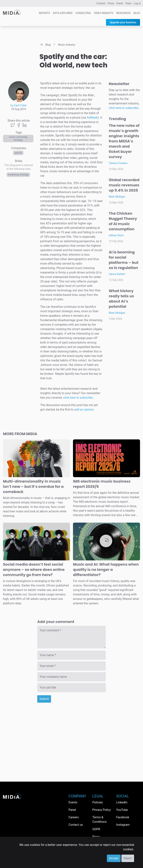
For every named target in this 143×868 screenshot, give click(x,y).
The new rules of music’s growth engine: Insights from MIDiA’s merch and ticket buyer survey (124, 141)
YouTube (122, 810)
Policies (98, 802)
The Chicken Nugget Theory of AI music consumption (123, 221)
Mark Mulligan (117, 197)
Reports (45, 13)
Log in (137, 3)
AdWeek (92, 118)
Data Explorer (63, 13)
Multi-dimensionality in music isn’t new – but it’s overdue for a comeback (33, 487)
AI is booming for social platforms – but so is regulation (124, 260)
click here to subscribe (78, 398)
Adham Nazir (116, 235)
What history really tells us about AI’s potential (121, 299)
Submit (44, 699)
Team (128, 3)
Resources (123, 13)
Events (73, 802)
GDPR (96, 829)
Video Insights (104, 13)
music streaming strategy (18, 139)
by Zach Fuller (19, 105)
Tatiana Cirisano (118, 163)
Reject (128, 858)
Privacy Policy (102, 810)
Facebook (123, 817)
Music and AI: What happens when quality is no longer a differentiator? (106, 570)
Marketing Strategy (18, 175)
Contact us (76, 825)
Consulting (83, 13)
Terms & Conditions (100, 819)
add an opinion (84, 410)
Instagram (123, 825)
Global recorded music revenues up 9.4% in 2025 (124, 185)
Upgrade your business (123, 22)
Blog (137, 13)
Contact (101, 3)
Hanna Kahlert (117, 274)
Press (111, 3)
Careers (74, 817)
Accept (114, 858)
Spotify (18, 153)
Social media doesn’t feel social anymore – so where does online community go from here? (34, 570)
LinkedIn (122, 802)
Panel (120, 3)
